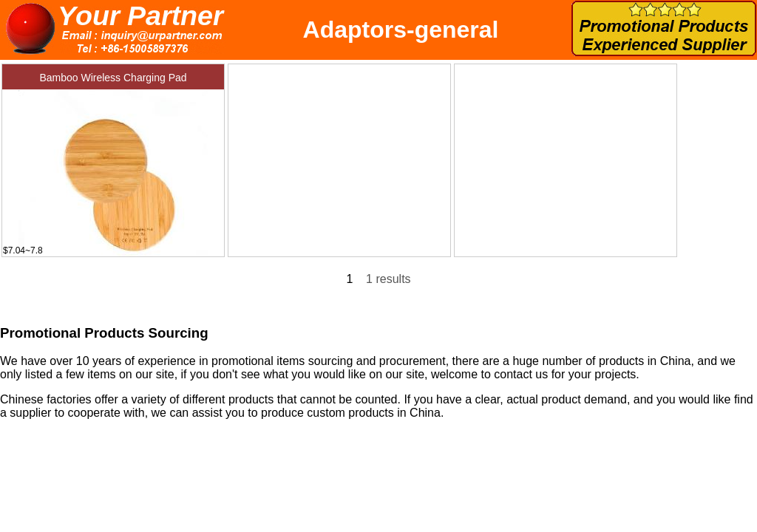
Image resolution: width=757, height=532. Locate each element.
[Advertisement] (339, 157)
